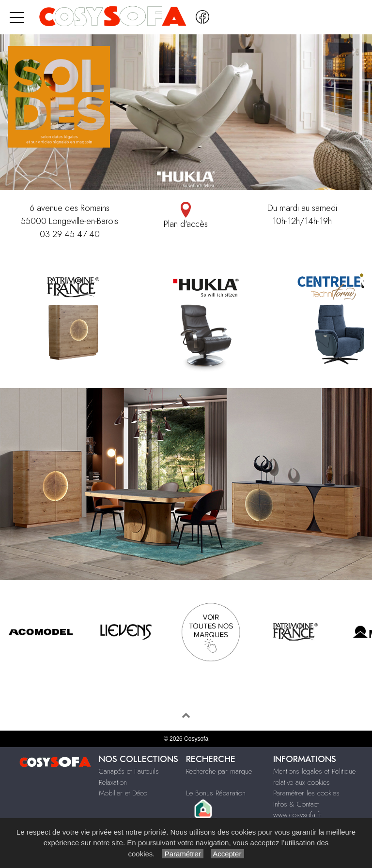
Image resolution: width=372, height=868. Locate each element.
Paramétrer (182, 854)
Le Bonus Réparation (216, 793)
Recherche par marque (219, 771)
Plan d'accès (186, 216)
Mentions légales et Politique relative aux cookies (314, 777)
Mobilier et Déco (123, 793)
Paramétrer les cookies (306, 793)
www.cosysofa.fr (297, 815)
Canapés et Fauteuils (129, 771)
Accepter (227, 854)
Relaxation (113, 782)
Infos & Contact (296, 804)
